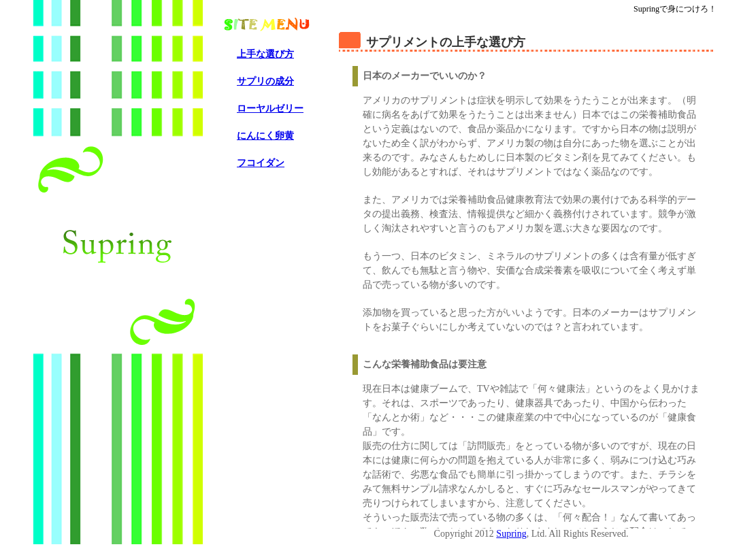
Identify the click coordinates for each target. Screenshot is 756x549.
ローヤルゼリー (270, 109)
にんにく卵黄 (265, 136)
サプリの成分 (265, 81)
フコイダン (261, 163)
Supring (511, 534)
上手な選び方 (265, 54)
